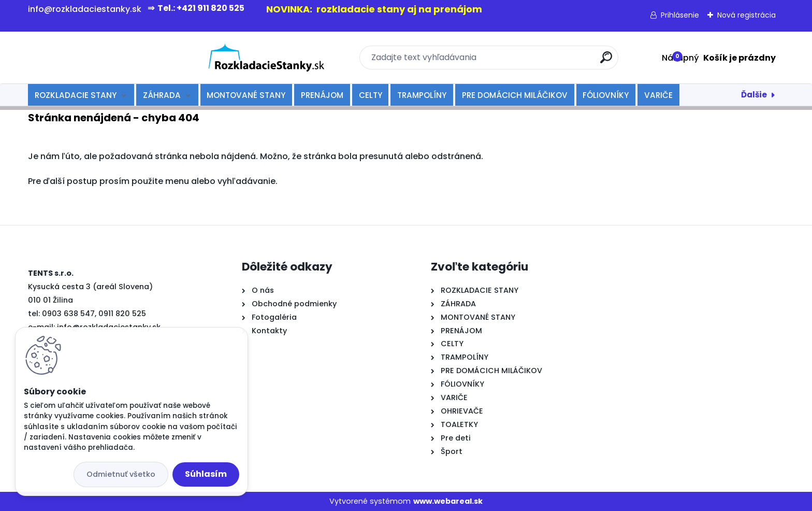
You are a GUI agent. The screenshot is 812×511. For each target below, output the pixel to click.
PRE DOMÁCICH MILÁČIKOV (515, 95)
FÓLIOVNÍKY (606, 95)
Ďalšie (754, 95)
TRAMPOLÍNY (422, 95)
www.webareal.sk (448, 501)
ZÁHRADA (162, 95)
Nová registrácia (746, 15)
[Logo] (91, 58)
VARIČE (658, 95)
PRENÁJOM (322, 95)
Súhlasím (206, 474)
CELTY (371, 95)
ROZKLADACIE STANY (76, 95)
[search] (519, 61)
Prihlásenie (680, 15)
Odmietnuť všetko (121, 474)
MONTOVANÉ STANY (246, 95)
